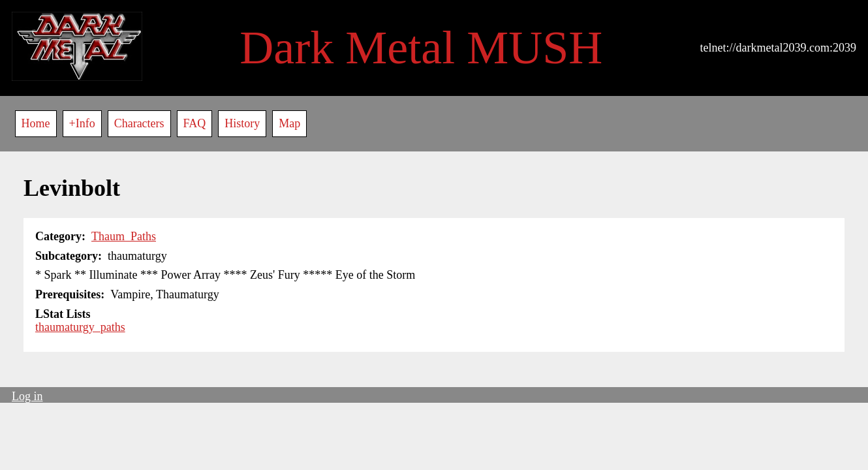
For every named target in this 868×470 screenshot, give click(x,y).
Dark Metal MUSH (421, 48)
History (242, 123)
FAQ (195, 123)
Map (289, 123)
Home (36, 123)
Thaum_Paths (124, 236)
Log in (27, 396)
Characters (139, 123)
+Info (82, 123)
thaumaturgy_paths (80, 327)
